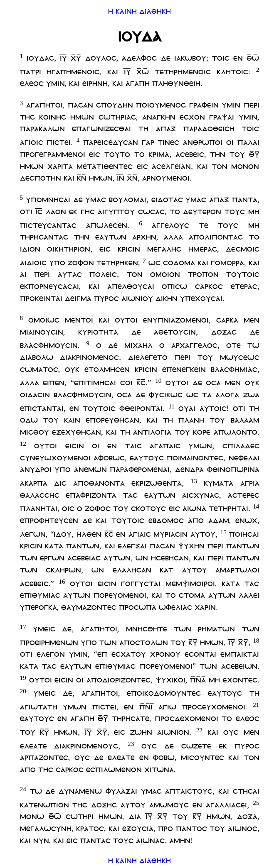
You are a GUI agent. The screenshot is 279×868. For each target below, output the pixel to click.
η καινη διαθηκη (139, 9)
